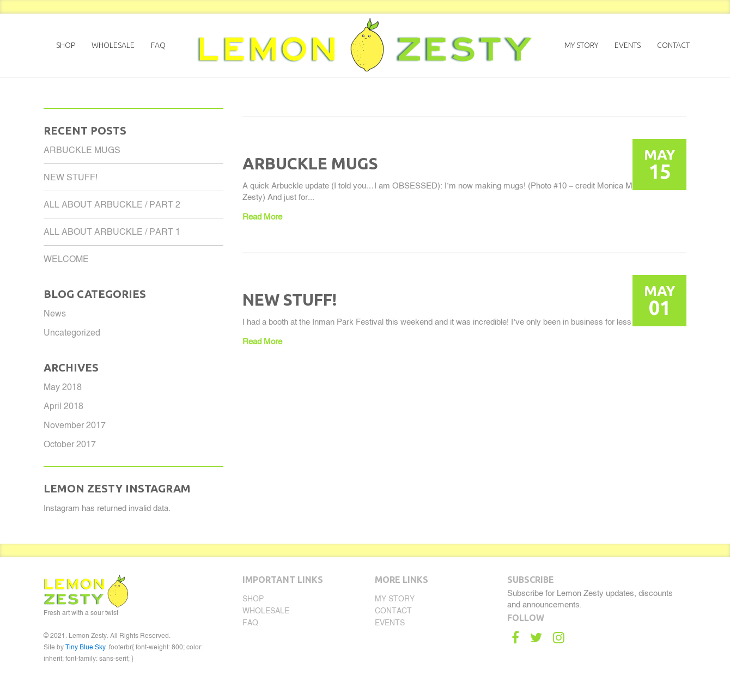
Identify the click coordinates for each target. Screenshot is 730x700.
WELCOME (66, 259)
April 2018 (63, 406)
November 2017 (75, 425)
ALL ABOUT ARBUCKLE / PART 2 (112, 205)
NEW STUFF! (71, 177)
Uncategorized (72, 333)
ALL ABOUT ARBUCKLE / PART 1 (112, 232)
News (55, 314)
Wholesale (113, 45)
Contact (673, 45)
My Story (581, 45)
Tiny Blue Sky (86, 647)
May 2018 (63, 387)
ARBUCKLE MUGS (82, 150)
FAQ (158, 45)
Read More (262, 217)
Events (628, 45)
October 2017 (70, 444)
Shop (66, 45)
